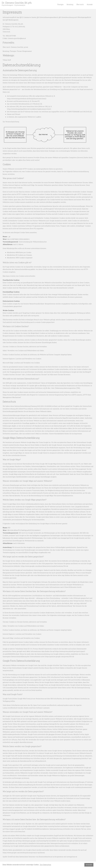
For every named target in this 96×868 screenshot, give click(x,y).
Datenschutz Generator (27, 857)
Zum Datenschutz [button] (45, 865)
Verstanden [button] (89, 865)
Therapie (62, 4)
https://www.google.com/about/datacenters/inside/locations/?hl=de (44, 566)
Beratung (71, 4)
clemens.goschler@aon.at (17, 38)
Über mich (81, 4)
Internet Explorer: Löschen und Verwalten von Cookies (22, 359)
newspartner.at (72, 857)
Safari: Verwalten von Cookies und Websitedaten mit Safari (23, 350)
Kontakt (90, 4)
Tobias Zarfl (7, 60)
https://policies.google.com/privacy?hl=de (60, 657)
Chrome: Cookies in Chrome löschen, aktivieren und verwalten (25, 347)
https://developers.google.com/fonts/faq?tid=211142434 (37, 841)
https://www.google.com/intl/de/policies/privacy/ (20, 853)
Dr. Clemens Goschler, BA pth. (17, 3)
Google (68, 699)
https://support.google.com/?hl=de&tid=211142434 (22, 829)
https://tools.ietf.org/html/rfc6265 (14, 395)
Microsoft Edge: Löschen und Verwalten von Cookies (21, 363)
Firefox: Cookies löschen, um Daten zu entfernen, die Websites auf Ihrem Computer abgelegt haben (37, 355)
